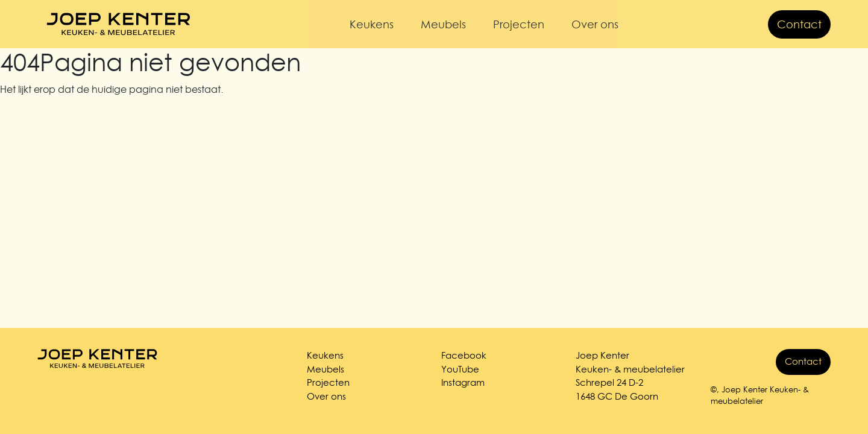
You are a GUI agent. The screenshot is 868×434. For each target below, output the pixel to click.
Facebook (464, 355)
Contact (799, 24)
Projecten (519, 24)
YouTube (460, 369)
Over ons (595, 24)
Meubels (443, 24)
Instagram (463, 382)
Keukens (372, 24)
